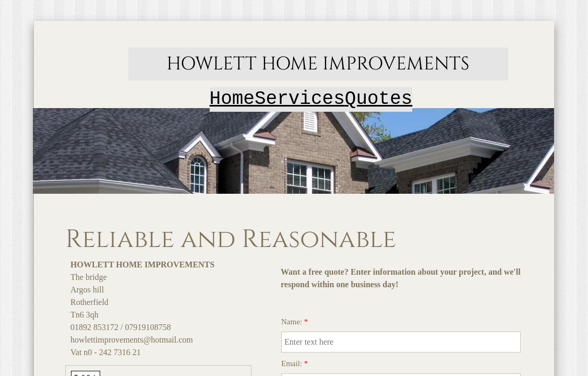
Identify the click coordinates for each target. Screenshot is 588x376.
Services (300, 99)
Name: (295, 322)
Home (232, 99)
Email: (295, 363)
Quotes (379, 99)
